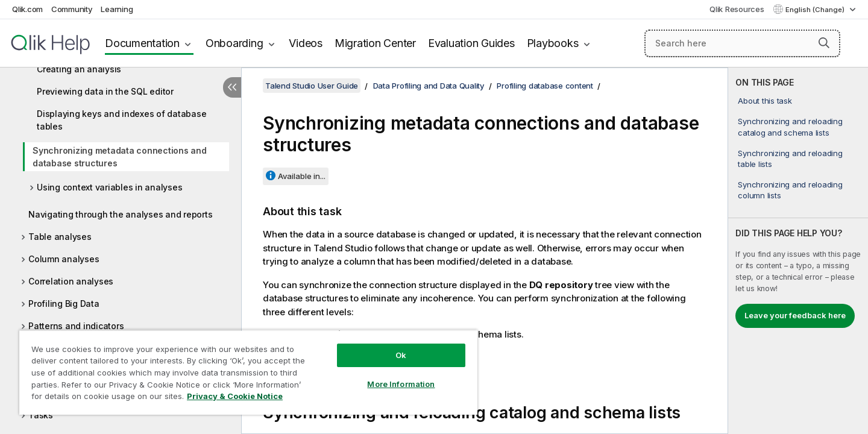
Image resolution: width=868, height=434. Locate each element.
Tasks (41, 415)
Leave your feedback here (795, 315)
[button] (824, 43)
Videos (306, 43)
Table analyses (60, 237)
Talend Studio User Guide (312, 86)
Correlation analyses (71, 281)
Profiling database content (545, 86)
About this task (765, 101)
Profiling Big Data (64, 303)
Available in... (302, 176)
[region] (248, 372)
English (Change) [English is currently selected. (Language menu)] (816, 10)
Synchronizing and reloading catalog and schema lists (790, 127)
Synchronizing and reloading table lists (790, 159)
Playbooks (553, 43)
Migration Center (375, 43)
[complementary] (798, 251)
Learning (117, 9)
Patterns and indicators (76, 326)
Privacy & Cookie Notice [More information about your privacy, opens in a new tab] (235, 396)
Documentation (142, 43)
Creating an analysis (79, 69)
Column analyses (64, 259)
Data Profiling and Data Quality (429, 86)
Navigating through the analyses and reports (120, 214)
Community (72, 9)
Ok (401, 355)
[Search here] (742, 43)
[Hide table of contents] (232, 87)
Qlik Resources (737, 9)
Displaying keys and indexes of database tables (121, 120)
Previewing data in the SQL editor (105, 91)
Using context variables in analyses (109, 187)
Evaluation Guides (471, 43)
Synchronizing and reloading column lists (790, 190)
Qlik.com (27, 9)
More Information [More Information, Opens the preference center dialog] (401, 384)
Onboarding (234, 43)
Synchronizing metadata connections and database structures (120, 157)
